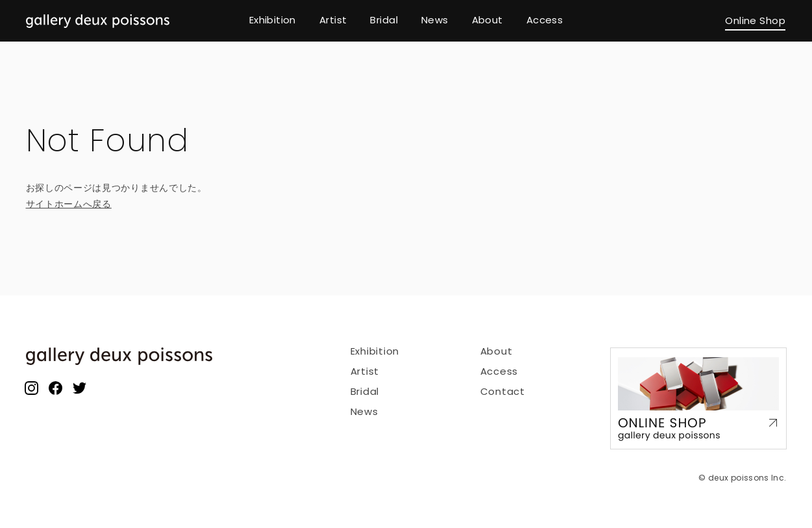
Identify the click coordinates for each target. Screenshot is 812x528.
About (497, 351)
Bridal (365, 391)
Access (499, 371)
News (364, 411)
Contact (503, 391)
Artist (365, 371)
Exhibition (375, 351)
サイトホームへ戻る (69, 204)
